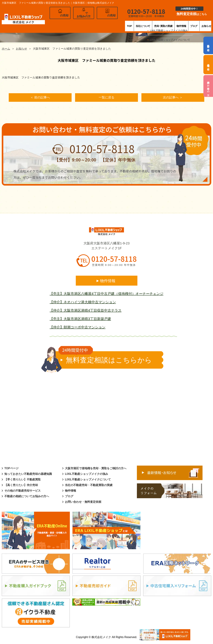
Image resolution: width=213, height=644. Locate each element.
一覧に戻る (106, 98)
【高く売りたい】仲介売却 (21, 486)
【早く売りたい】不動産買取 (23, 480)
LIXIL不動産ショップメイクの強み (87, 474)
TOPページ (11, 469)
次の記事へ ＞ (173, 98)
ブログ (187, 23)
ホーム (6, 49)
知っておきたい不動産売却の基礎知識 (28, 474)
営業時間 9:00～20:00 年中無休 (114, 265)
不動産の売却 (208, 45)
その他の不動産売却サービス (23, 491)
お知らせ (206, 23)
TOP (92, 23)
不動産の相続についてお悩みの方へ (27, 497)
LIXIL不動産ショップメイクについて (88, 480)
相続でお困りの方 (208, 86)
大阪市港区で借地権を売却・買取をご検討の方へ (96, 469)
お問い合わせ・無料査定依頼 (83, 502)
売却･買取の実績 (143, 23)
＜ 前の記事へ (40, 98)
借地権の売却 (208, 65)
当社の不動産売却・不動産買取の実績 (89, 486)
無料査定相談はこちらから (105, 358)
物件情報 (168, 23)
